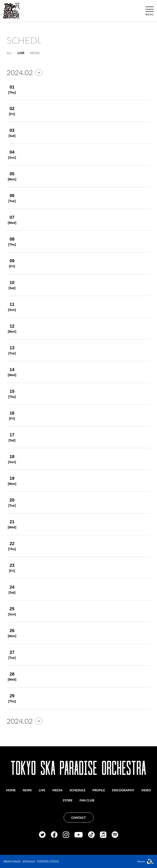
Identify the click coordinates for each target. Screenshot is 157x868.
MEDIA (35, 53)
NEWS (27, 790)
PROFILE (99, 790)
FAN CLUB (87, 800)
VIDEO (146, 790)
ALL (9, 53)
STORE (68, 800)
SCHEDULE (78, 790)
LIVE (42, 790)
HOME (11, 790)
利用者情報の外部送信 (48, 861)
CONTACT (79, 818)
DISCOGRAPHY (123, 790)
